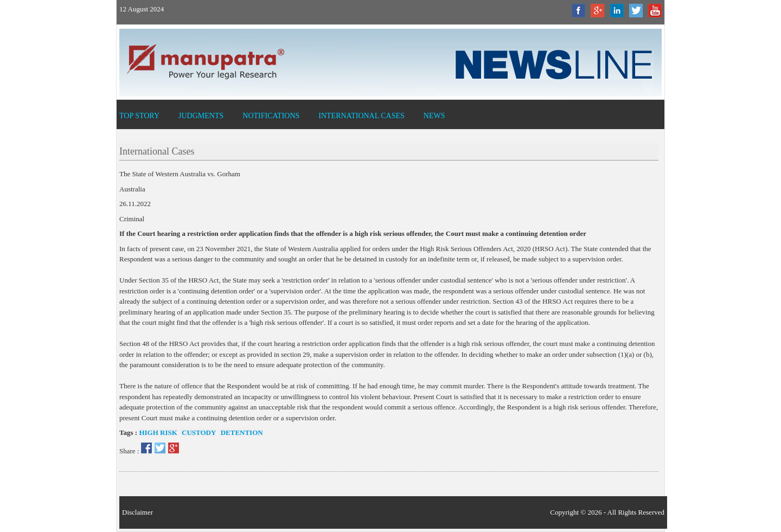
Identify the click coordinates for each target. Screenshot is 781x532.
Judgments (201, 116)
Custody (198, 432)
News (434, 116)
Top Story (139, 116)
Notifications (271, 116)
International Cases (361, 116)
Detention (241, 432)
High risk (158, 432)
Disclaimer (137, 512)
